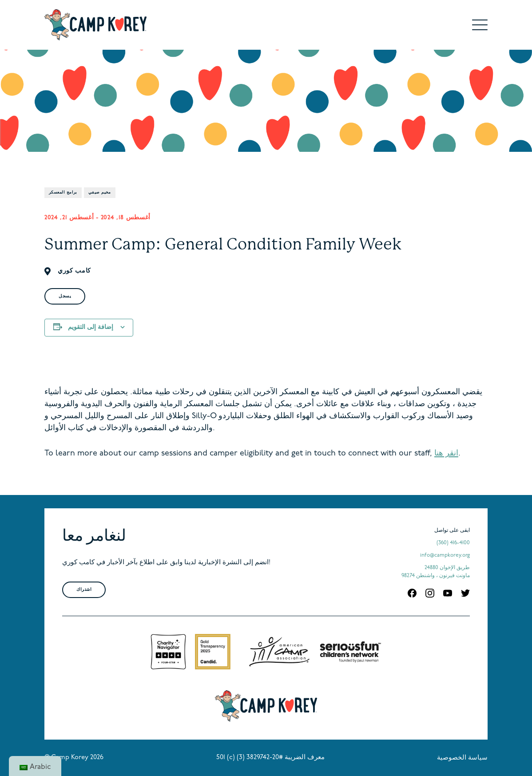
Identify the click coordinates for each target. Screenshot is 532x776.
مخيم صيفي (100, 192)
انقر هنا (446, 453)
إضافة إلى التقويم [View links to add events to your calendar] (91, 327)
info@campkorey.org (445, 555)
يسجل (65, 296)
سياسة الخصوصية (462, 758)
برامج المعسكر (63, 192)
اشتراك (84, 590)
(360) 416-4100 (453, 543)
